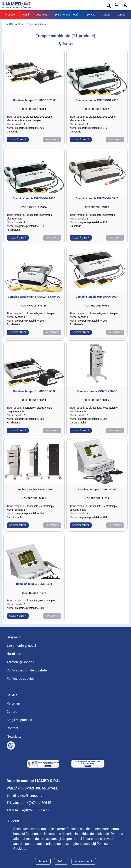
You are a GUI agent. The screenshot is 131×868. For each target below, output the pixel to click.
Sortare (65, 44)
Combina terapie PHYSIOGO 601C (97, 198)
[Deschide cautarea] (109, 6)
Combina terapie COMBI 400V (97, 489)
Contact (122, 15)
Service (91, 15)
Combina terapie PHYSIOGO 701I (34, 100)
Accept (43, 861)
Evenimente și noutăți (67, 15)
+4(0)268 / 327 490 (34, 810)
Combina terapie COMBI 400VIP (97, 391)
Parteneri (13, 703)
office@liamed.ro (30, 796)
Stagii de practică (19, 720)
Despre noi (42, 15)
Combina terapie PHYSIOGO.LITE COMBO (34, 297)
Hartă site (14, 654)
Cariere (106, 15)
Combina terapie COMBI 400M (34, 489)
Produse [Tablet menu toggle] (10, 15)
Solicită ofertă (18, 140)
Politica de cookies (21, 679)
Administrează (84, 861)
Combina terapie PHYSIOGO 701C (97, 100)
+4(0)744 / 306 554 (39, 803)
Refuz (61, 861)
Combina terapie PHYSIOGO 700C (34, 198)
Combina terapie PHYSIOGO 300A (97, 297)
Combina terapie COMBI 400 (34, 584)
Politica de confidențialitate (27, 670)
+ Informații (52, 140)
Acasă (25, 15)
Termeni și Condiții (20, 662)
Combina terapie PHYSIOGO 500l (34, 391)
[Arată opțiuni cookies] (11, 745)
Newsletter (15, 736)
